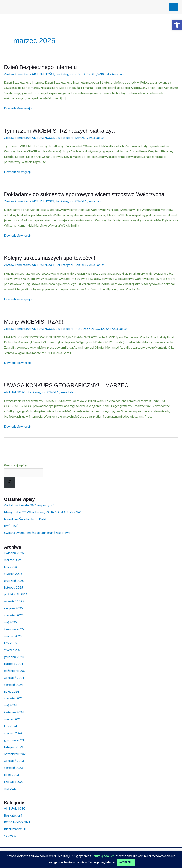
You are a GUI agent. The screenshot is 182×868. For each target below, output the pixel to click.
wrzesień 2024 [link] (14, 678)
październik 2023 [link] (16, 754)
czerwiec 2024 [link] (14, 698)
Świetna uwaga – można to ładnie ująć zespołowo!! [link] (38, 533)
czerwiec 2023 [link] (14, 782)
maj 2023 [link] (10, 788)
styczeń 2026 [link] (13, 574)
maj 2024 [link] (10, 705)
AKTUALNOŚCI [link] (43, 74)
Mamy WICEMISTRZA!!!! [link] (34, 322)
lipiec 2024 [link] (11, 691)
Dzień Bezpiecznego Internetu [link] (40, 67)
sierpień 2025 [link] (13, 608)
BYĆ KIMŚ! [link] (12, 526)
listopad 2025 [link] (13, 587)
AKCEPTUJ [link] (126, 862)
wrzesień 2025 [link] (14, 601)
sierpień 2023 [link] (13, 768)
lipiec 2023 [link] (11, 775)
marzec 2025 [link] (13, 636)
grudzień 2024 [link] (14, 657)
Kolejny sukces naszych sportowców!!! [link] (50, 258)
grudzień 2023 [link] (14, 740)
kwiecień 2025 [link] (14, 629)
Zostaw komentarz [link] (17, 74)
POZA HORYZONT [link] (17, 822)
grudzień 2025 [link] (14, 581)
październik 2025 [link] (16, 594)
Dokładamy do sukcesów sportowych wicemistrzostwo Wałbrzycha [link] (84, 194)
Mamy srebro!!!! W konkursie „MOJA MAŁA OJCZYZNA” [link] (43, 512)
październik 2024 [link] (16, 671)
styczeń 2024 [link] (13, 733)
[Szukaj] (9, 483)
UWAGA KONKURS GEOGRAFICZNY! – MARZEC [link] (66, 385)
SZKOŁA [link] (103, 74)
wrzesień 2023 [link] (14, 761)
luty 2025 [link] (10, 643)
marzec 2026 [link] (13, 560)
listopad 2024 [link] (13, 664)
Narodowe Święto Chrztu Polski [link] (26, 519)
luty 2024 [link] (10, 726)
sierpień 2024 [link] (13, 685)
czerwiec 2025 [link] (14, 615)
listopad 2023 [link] (13, 747)
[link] (177, 25)
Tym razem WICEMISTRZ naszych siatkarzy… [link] (61, 131)
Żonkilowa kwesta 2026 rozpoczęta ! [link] (29, 505)
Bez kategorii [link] (64, 74)
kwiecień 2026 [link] (14, 553)
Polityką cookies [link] (103, 856)
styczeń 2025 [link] (13, 650)
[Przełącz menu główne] (174, 7)
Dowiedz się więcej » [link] (18, 108)
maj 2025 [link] (10, 622)
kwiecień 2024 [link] (14, 712)
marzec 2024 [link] (13, 719)
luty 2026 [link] (10, 567)
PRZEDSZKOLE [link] (85, 74)
